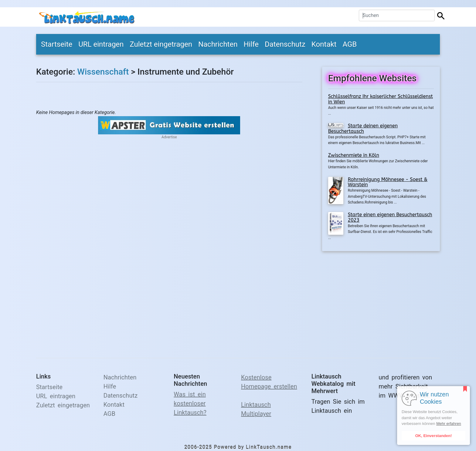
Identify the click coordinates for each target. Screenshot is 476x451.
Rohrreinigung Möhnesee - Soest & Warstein (388, 182)
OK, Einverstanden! (434, 436)
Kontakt (324, 44)
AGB (350, 44)
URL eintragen (101, 44)
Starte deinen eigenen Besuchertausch (363, 128)
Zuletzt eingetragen (161, 44)
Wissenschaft (103, 72)
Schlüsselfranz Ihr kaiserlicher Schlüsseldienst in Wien (381, 99)
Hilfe (251, 44)
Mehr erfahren (449, 424)
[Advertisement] (381, 301)
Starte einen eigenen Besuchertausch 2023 (390, 217)
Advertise (169, 137)
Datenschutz (285, 44)
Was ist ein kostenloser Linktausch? (190, 403)
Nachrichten (218, 44)
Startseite (57, 44)
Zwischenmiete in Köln (354, 155)
